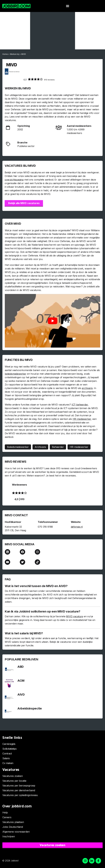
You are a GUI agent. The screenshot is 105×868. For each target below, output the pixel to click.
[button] (67, 6)
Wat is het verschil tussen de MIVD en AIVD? (36, 586)
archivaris (87, 388)
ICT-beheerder (80, 405)
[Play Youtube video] (53, 321)
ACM (21, 681)
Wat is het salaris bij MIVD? (24, 633)
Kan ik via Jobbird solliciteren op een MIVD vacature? (43, 611)
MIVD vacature (75, 616)
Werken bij (15, 54)
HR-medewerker (82, 419)
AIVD (21, 695)
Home (5, 54)
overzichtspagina (14, 180)
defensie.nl (77, 527)
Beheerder (58, 447)
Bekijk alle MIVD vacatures (24, 203)
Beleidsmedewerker (18, 447)
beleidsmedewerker (16, 374)
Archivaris (40, 447)
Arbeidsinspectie (30, 708)
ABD (21, 667)
